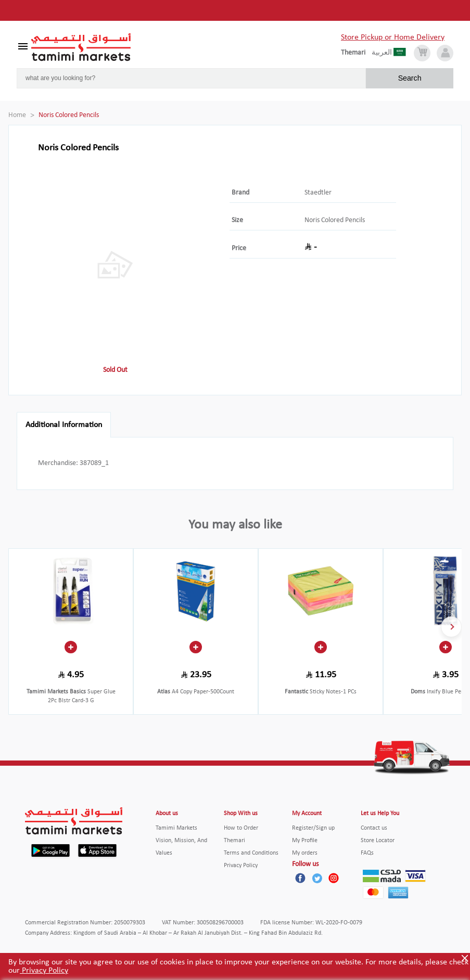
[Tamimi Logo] (81, 47)
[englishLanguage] (356, 53)
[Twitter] (317, 878)
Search (410, 78)
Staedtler (318, 193)
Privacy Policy (44, 971)
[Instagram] (334, 878)
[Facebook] (300, 878)
